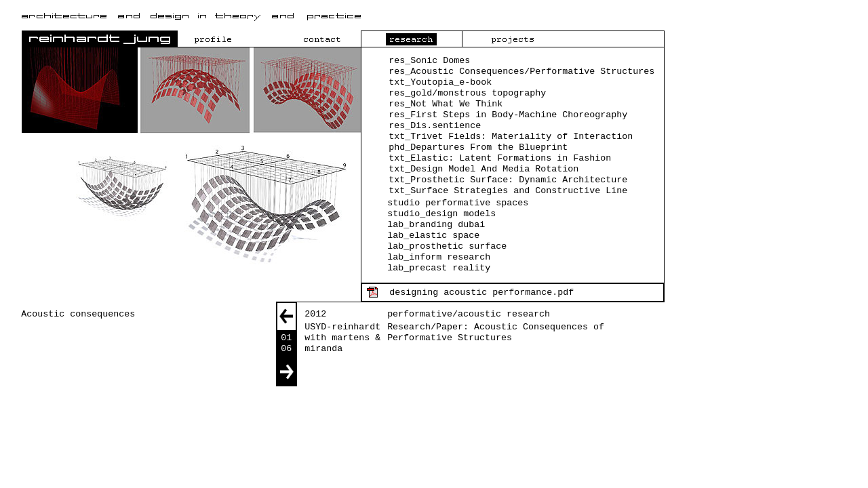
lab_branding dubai (436, 225)
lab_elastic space (433, 236)
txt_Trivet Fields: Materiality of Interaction (511, 137)
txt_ (399, 180)
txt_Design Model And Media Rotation (484, 169)
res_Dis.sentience (435, 126)
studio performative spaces (458, 203)
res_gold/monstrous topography (467, 93)
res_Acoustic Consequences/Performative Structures (521, 72)
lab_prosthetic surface (447, 246)
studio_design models (441, 214)
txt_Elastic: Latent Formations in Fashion (500, 158)
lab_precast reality (439, 268)
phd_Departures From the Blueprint (478, 147)
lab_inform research (439, 257)
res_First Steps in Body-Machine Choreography (508, 115)
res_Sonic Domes (429, 61)
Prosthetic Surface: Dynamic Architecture (519, 180)
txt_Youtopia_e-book (440, 82)
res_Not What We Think (446, 104)
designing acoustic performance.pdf (481, 292)
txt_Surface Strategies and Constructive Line (508, 191)
